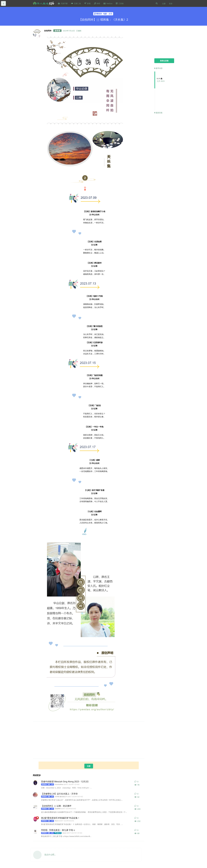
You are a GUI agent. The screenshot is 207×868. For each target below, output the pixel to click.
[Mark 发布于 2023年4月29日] (35, 819)
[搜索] (157, 3)
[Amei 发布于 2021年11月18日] (35, 831)
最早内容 (158, 68)
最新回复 (158, 113)
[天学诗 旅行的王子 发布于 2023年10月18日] (35, 795)
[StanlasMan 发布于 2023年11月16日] (35, 783)
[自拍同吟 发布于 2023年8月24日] (35, 807)
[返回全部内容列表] (3, 3)
